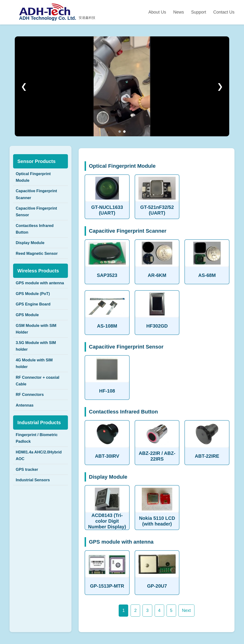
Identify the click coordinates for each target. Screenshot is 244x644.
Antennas (26, 439)
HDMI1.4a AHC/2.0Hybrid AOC (36, 493)
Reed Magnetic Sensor (39, 264)
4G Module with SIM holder (36, 392)
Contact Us (224, 12)
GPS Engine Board (35, 326)
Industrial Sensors (35, 520)
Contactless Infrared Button (37, 236)
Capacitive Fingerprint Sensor (39, 217)
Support (199, 12)
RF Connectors (31, 427)
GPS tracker (28, 508)
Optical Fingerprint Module (35, 178)
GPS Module (29, 337)
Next (186, 610)
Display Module (32, 252)
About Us (157, 12)
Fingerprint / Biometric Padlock (39, 473)
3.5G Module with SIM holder (38, 373)
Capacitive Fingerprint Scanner (39, 197)
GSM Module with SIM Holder (38, 353)
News (179, 12)
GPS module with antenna (34, 298)
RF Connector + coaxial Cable (40, 411)
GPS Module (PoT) (35, 314)
